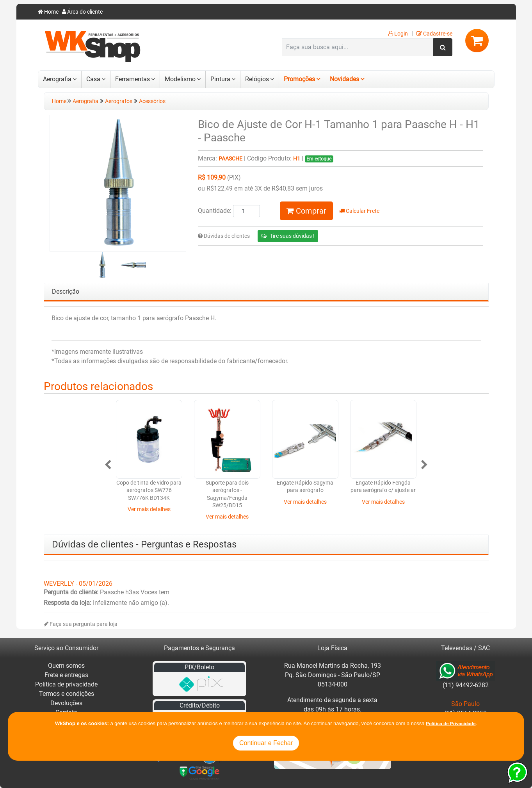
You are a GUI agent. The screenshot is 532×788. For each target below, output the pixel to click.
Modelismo (180, 79)
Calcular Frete (359, 211)
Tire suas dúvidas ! (288, 236)
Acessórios (152, 101)
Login (398, 34)
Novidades (344, 79)
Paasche (230, 159)
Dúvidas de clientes (224, 236)
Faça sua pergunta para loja (81, 624)
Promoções (299, 79)
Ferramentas (133, 79)
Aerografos (119, 101)
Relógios (257, 79)
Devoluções (66, 703)
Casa (93, 79)
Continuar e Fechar (266, 743)
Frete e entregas (66, 675)
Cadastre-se (434, 34)
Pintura (220, 79)
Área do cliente (82, 12)
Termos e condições (67, 694)
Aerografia (57, 79)
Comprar (306, 211)
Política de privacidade (66, 684)
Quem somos (66, 666)
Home (48, 12)
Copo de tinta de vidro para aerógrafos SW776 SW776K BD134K (149, 490)
